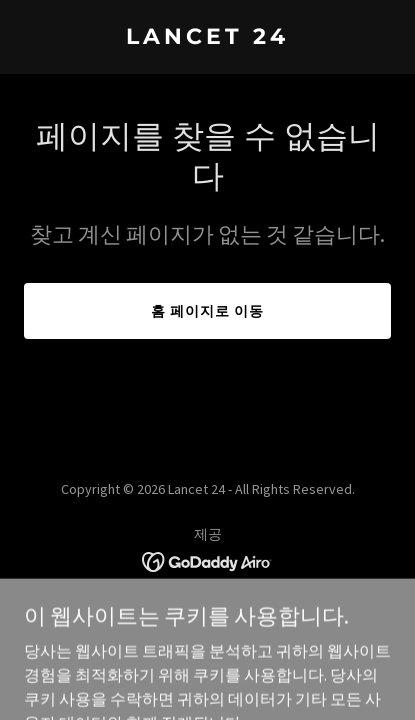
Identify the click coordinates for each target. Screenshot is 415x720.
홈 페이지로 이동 (207, 311)
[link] (207, 38)
